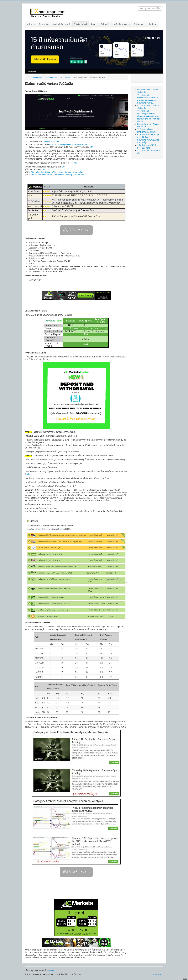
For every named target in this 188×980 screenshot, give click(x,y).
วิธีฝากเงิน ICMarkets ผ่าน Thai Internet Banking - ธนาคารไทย (57, 172)
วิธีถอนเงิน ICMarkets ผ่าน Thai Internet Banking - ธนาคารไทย (58, 175)
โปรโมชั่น (33, 211)
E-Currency (139, 24)
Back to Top (158, 974)
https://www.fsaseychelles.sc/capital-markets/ (68, 144)
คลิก (91, 147)
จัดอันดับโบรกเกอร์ (62, 24)
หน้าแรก (31, 24)
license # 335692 (52, 142)
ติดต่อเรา (153, 24)
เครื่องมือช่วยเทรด (122, 24)
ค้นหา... (137, 7)
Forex (94, 24)
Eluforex (50, 970)
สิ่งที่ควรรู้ (105, 24)
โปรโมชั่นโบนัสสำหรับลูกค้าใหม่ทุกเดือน (73, 211)
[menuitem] (31, 24)
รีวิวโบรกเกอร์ (81, 24)
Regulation (44, 24)
